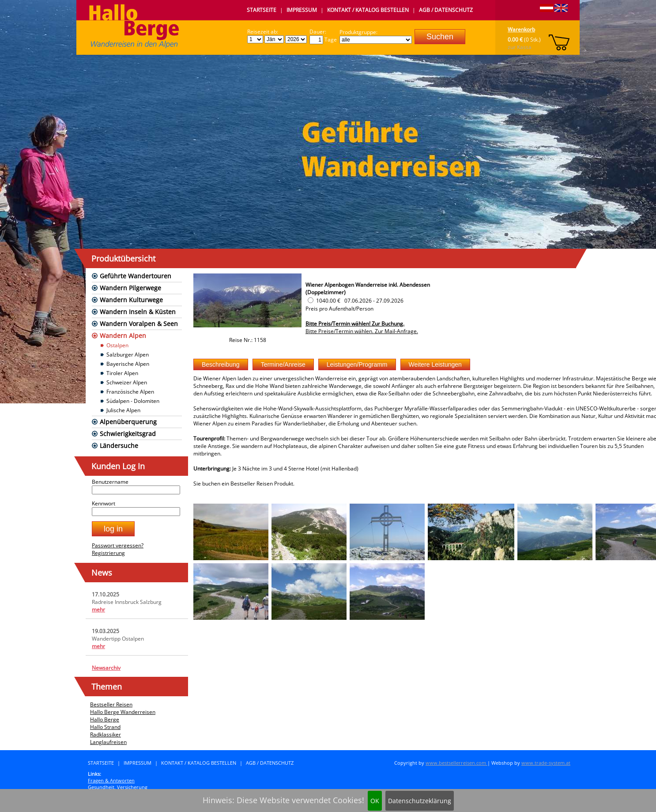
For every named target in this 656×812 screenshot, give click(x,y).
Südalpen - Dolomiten (133, 401)
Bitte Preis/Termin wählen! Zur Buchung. (355, 324)
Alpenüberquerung (128, 422)
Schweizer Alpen (127, 382)
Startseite (262, 10)
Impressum (302, 10)
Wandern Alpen (123, 336)
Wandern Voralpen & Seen (139, 324)
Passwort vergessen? (118, 545)
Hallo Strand (105, 727)
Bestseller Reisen (111, 704)
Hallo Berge (105, 719)
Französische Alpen (130, 392)
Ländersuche (119, 446)
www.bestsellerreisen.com (456, 763)
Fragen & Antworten (111, 780)
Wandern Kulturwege (131, 300)
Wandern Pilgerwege (130, 288)
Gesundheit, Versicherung (118, 787)
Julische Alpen (123, 410)
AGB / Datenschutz (446, 10)
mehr (98, 609)
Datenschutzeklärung (420, 801)
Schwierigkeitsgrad (128, 434)
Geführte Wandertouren (136, 276)
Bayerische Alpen (128, 364)
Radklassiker (106, 734)
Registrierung (108, 553)
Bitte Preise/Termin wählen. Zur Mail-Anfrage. (362, 331)
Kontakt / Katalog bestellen (368, 10)
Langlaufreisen (108, 742)
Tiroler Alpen (122, 373)
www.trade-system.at (546, 763)
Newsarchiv (106, 668)
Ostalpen (117, 345)
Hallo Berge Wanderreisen (123, 712)
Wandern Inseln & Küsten (138, 312)
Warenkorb (521, 29)
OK (375, 801)
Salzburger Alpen (128, 355)
